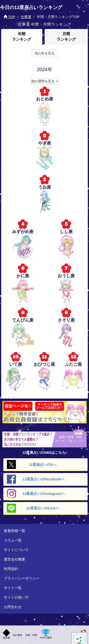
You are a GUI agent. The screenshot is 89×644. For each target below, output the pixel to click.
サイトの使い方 (16, 597)
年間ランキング (22, 37)
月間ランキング (66, 37)
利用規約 (11, 569)
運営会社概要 (14, 559)
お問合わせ (13, 607)
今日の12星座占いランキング (31, 7)
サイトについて (16, 550)
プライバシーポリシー (22, 578)
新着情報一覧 (14, 531)
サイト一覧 (13, 588)
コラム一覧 (13, 540)
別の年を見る (45, 53)
